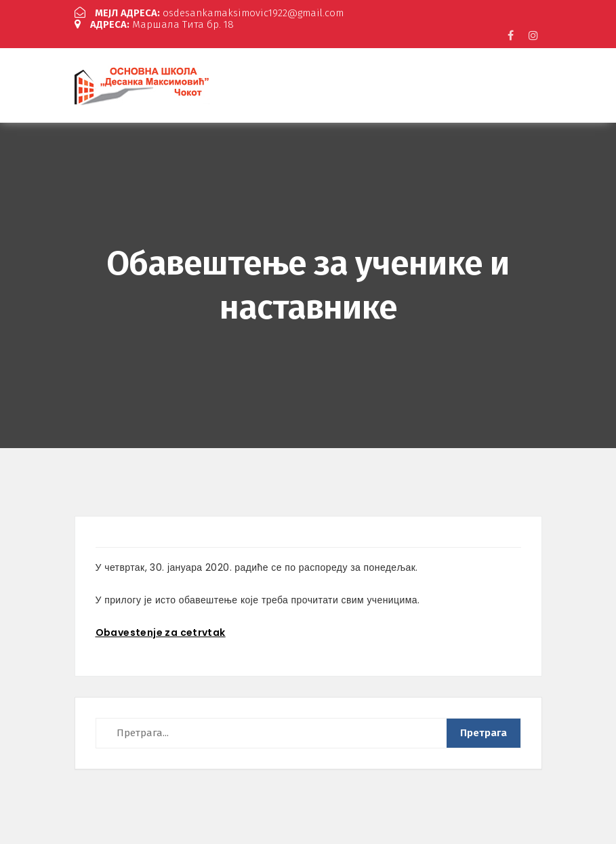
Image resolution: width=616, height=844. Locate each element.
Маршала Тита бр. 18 (154, 24)
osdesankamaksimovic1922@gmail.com (209, 13)
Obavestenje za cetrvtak (161, 632)
